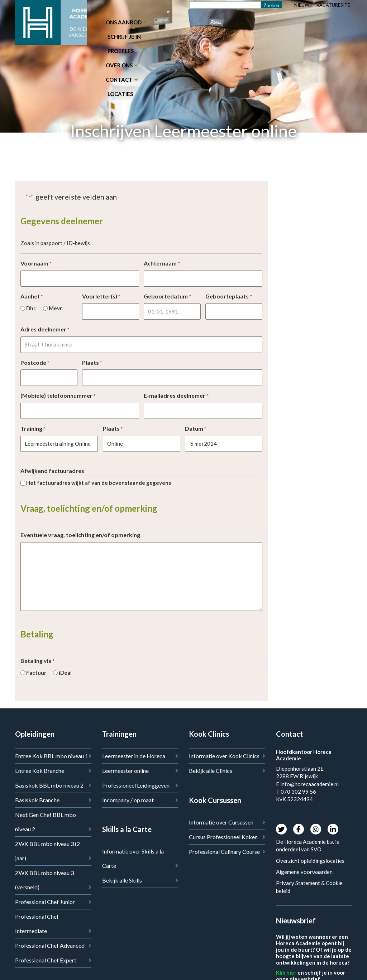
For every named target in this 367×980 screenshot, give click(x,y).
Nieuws (303, 5)
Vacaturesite (333, 5)
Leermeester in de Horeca (134, 756)
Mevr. (56, 308)
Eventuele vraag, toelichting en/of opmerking (80, 535)
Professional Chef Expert (46, 960)
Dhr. (31, 308)
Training (33, 429)
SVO (317, 849)
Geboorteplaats (228, 297)
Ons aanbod (124, 22)
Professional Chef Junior (45, 902)
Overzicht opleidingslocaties (310, 861)
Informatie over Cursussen (221, 822)
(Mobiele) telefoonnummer (58, 396)
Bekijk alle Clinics (211, 771)
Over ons (119, 65)
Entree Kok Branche (40, 771)
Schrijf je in (124, 37)
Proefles (121, 51)
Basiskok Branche (37, 800)
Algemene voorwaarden (304, 872)
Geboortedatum (167, 297)
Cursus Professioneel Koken (223, 837)
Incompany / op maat (128, 800)
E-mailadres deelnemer (176, 396)
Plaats (92, 363)
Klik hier (286, 972)
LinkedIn (333, 829)
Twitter (281, 829)
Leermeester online (125, 771)
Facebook (299, 829)
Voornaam (36, 264)
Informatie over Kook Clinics (224, 756)
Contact (119, 80)
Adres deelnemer (45, 329)
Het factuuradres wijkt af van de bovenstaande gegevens (99, 483)
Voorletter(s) (101, 297)
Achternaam (162, 264)
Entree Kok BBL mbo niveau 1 (52, 756)
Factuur (36, 673)
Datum (196, 429)
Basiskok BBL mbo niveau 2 (49, 785)
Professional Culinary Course (224, 852)
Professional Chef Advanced (50, 945)
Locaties (120, 94)
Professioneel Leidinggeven (136, 785)
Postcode (35, 363)
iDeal (65, 673)
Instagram (316, 829)
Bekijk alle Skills (122, 880)
